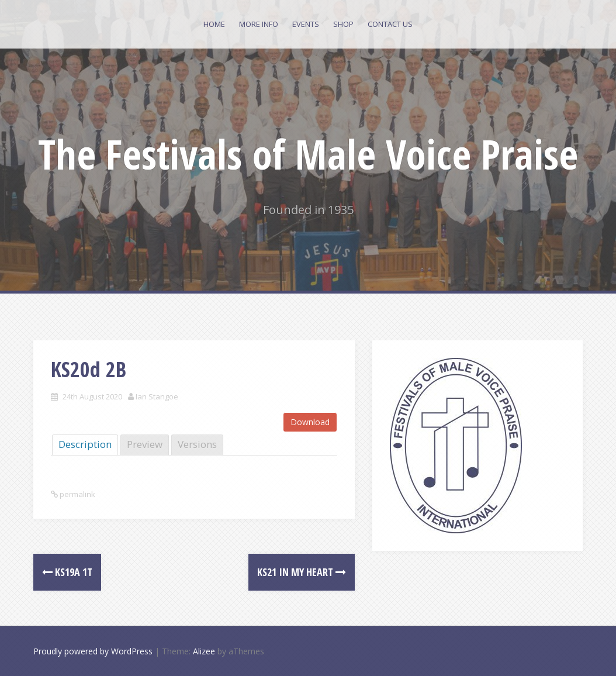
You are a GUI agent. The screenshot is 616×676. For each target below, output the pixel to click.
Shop (343, 24)
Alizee (204, 651)
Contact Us (390, 24)
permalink (77, 494)
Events (306, 24)
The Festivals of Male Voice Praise (308, 154)
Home (214, 24)
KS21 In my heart (302, 572)
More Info (259, 24)
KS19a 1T (67, 572)
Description (85, 444)
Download (310, 422)
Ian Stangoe (157, 396)
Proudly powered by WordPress (93, 651)
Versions (197, 444)
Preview (145, 444)
